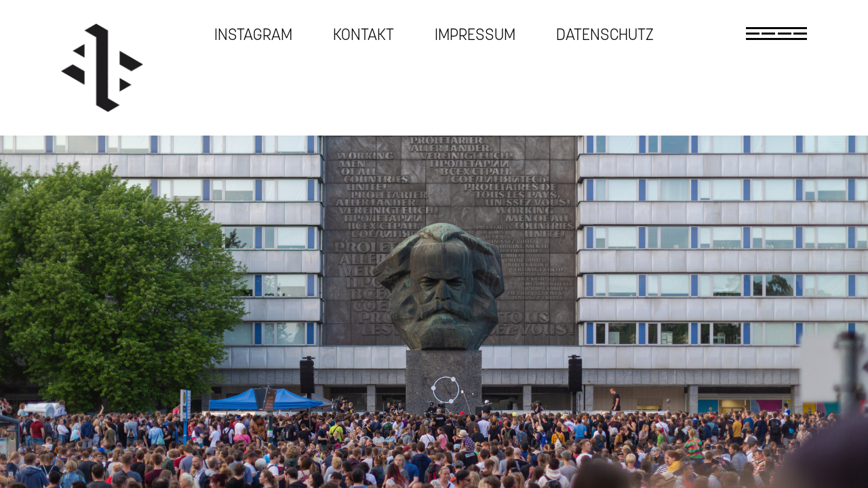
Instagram (253, 35)
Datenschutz (605, 35)
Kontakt (363, 35)
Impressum (475, 35)
